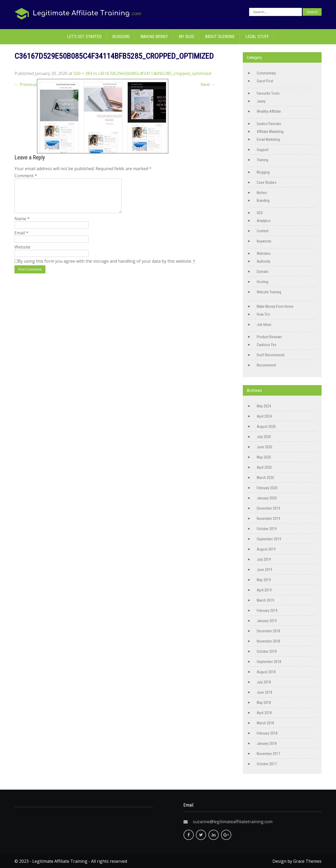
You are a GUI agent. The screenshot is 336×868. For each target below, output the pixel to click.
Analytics (264, 221)
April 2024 (264, 416)
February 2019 (267, 611)
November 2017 (268, 754)
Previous (26, 84)
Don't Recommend (271, 355)
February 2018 (267, 733)
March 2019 (265, 600)
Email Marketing (268, 139)
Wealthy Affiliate (269, 111)
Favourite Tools (268, 93)
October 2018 (267, 651)
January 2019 (267, 621)
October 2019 (267, 529)
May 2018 (264, 703)
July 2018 (264, 682)
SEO (260, 213)
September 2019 (269, 539)
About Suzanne (220, 37)
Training (262, 160)
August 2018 (266, 672)
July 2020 (264, 437)
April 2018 (264, 713)
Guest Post (265, 81)
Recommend (266, 365)
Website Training (269, 292)
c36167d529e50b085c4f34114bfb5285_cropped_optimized (154, 73)
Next (208, 84)
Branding (263, 201)
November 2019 (268, 519)
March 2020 (265, 478)
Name (22, 225)
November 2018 (268, 641)
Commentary (266, 73)
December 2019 (268, 508)
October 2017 (267, 764)
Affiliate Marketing (270, 132)
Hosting (262, 282)
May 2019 (264, 580)
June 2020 (264, 447)
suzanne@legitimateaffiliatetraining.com (233, 822)
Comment (26, 176)
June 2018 (264, 692)
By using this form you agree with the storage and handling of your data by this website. (107, 267)
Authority (264, 261)
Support (263, 150)
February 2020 (267, 488)
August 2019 (266, 549)
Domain (262, 272)
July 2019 (264, 559)
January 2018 (267, 743)
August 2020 (266, 427)
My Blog (187, 37)
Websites (264, 254)
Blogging (121, 37)
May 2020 (264, 457)
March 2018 (265, 723)
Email (21, 239)
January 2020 (267, 498)
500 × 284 (83, 73)
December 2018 (268, 631)
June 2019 (264, 570)
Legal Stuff (257, 37)
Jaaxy (261, 101)
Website (22, 253)
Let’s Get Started (84, 37)
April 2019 (264, 590)
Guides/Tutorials (269, 124)
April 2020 (264, 467)
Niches (262, 193)
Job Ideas (264, 325)
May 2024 (264, 406)
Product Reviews (269, 337)
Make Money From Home (275, 306)
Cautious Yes (267, 345)
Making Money (154, 37)
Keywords (264, 241)
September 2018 (269, 662)
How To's (263, 314)
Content (263, 231)
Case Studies (267, 182)
